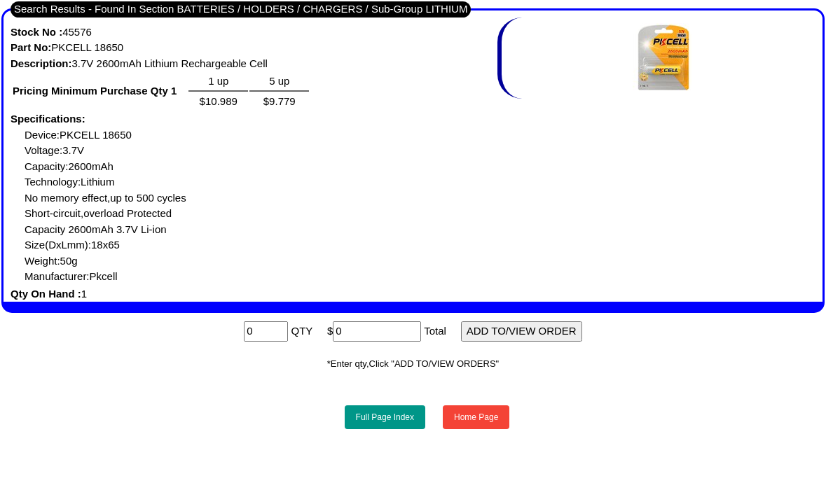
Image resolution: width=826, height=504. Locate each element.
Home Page (476, 417)
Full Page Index (385, 417)
